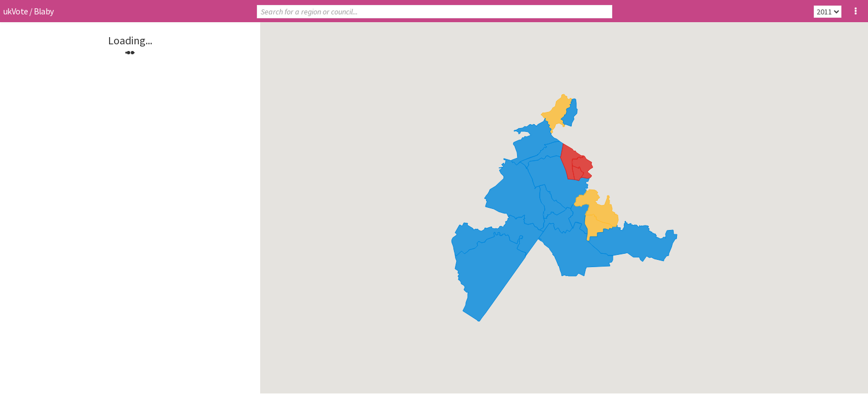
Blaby (44, 11)
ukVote (15, 11)
